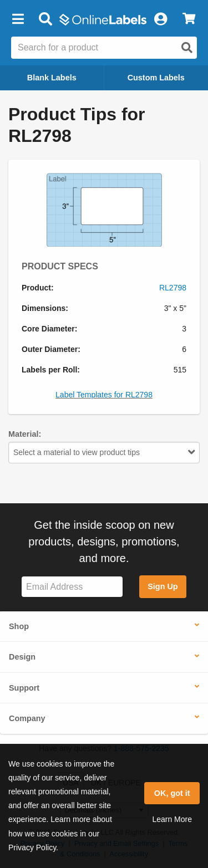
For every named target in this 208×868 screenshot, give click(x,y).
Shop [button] (19, 626)
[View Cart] (189, 19)
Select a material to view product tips (104, 452)
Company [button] (27, 718)
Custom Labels (156, 78)
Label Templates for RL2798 (104, 395)
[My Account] (160, 19)
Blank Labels (52, 78)
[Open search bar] (45, 19)
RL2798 (173, 288)
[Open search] (187, 48)
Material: (25, 434)
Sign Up (163, 586)
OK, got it (172, 793)
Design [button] (22, 657)
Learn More (172, 819)
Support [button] (24, 688)
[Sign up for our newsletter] (72, 587)
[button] (18, 19)
